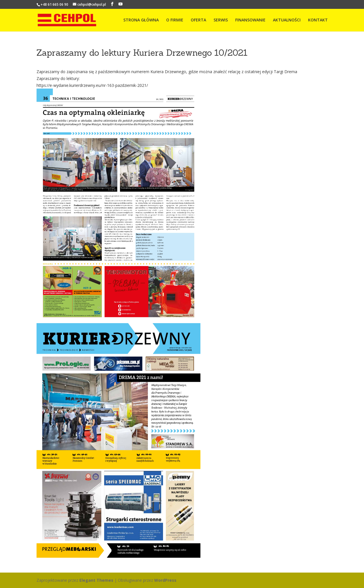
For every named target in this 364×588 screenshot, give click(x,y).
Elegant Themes (96, 580)
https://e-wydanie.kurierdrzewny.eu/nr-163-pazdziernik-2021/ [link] (92, 85)
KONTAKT (318, 20)
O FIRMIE (175, 20)
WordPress (165, 580)
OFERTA (198, 20)
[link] (285, 72)
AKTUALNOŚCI (287, 20)
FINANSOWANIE (250, 20)
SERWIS (221, 20)
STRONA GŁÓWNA (141, 20)
